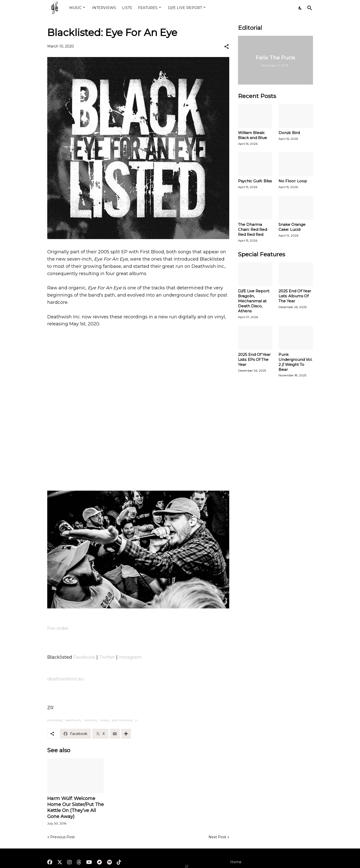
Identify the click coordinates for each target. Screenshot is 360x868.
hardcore (90, 720)
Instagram (130, 657)
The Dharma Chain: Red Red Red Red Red (252, 229)
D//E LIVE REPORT (185, 8)
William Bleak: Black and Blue (252, 135)
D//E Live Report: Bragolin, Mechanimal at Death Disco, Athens (254, 301)
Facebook (84, 657)
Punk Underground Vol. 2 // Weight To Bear (295, 362)
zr (136, 720)
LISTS (127, 8)
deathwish (73, 720)
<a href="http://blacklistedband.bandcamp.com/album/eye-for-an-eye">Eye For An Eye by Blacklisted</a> (138, 466)
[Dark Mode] (300, 8)
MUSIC (75, 8)
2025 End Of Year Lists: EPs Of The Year (254, 359)
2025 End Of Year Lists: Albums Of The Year (295, 296)
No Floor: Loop (293, 181)
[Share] (226, 47)
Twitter (107, 657)
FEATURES (148, 8)
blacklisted (55, 720)
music (104, 720)
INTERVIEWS (104, 8)
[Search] (309, 8)
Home (236, 862)
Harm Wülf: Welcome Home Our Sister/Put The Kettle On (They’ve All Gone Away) (75, 807)
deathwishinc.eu (66, 679)
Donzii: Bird (289, 133)
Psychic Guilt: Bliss (255, 181)
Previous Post (62, 837)
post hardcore (122, 720)
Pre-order (58, 628)
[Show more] (126, 734)
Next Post (217, 837)
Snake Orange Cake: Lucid (292, 227)
